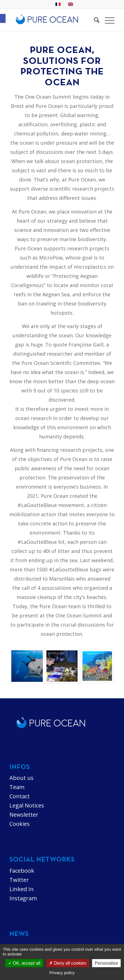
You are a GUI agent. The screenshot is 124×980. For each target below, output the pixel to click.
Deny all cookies (68, 963)
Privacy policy (62, 973)
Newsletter (24, 815)
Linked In (21, 889)
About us (21, 778)
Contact (20, 796)
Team (17, 787)
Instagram (23, 898)
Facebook (22, 871)
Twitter (19, 880)
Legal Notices (27, 805)
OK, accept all (24, 963)
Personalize (107, 963)
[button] (3, 18)
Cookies (20, 824)
